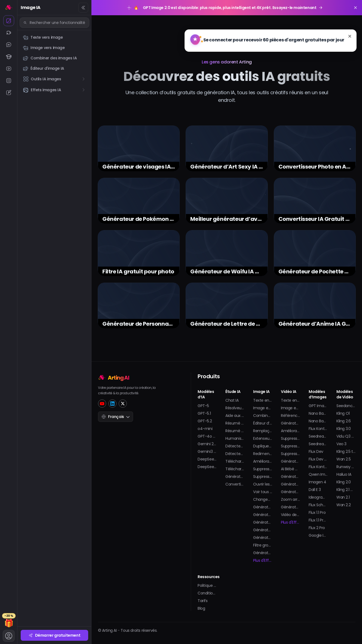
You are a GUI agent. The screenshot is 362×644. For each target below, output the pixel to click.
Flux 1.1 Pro (317, 512)
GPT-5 (203, 406)
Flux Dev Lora (318, 459)
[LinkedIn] (112, 404)
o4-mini (205, 429)
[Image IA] (9, 21)
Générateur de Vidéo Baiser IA (290, 461)
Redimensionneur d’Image (263, 454)
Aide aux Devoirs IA (235, 416)
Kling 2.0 (343, 482)
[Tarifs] (9, 620)
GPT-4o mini (207, 436)
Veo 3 (341, 444)
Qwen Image (318, 474)
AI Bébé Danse (290, 469)
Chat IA (232, 400)
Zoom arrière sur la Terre (290, 499)
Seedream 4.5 (318, 436)
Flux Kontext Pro (318, 429)
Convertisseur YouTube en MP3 (235, 484)
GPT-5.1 (204, 413)
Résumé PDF (235, 431)
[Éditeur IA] (9, 93)
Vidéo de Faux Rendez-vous (290, 515)
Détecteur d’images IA (235, 454)
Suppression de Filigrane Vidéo (290, 446)
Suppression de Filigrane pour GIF (263, 477)
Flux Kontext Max (318, 467)
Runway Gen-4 (346, 467)
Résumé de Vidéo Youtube (235, 423)
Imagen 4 (317, 482)
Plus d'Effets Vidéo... (290, 522)
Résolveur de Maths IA (235, 408)
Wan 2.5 (343, 459)
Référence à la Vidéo (290, 416)
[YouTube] (102, 404)
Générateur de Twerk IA (290, 484)
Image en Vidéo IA (290, 408)
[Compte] (9, 636)
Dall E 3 (315, 490)
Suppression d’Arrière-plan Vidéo (290, 454)
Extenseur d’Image (263, 438)
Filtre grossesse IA (263, 545)
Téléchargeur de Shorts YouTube (235, 469)
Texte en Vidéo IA (290, 400)
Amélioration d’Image (263, 461)
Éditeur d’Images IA (263, 423)
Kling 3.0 (343, 429)
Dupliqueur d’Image (263, 446)
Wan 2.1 (343, 497)
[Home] (133, 377)
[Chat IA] (9, 45)
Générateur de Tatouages (263, 530)
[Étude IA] (9, 57)
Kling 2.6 (343, 421)
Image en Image (263, 408)
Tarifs (203, 601)
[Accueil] (9, 7)
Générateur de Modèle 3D (263, 522)
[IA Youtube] (9, 69)
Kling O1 (343, 413)
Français (116, 417)
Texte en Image (263, 400)
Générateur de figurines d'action (290, 492)
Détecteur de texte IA (235, 446)
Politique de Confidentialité (207, 585)
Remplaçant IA (263, 431)
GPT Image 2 (318, 406)
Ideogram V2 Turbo (318, 497)
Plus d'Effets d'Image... (263, 560)
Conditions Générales (207, 593)
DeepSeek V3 (207, 467)
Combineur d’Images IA (263, 416)
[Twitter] (123, 404)
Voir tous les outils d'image (263, 492)
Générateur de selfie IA (263, 538)
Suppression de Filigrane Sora (290, 438)
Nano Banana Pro (318, 421)
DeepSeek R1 (207, 459)
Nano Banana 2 (318, 413)
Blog (201, 608)
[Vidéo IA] (9, 33)
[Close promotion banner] (355, 8)
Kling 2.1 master (346, 490)
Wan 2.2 (343, 505)
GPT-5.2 (205, 421)
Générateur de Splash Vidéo (290, 507)
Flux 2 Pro (317, 528)
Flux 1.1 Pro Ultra (318, 520)
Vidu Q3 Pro (346, 436)
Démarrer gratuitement (55, 635)
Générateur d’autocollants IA (263, 553)
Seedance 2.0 (346, 406)
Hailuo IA (344, 474)
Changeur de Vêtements (263, 499)
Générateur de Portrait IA (263, 507)
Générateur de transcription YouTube (235, 477)
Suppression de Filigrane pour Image (263, 469)
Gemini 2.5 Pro (207, 444)
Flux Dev (316, 451)
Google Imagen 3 (318, 535)
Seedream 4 (318, 444)
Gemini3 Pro (207, 451)
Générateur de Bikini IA (290, 477)
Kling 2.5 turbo (346, 451)
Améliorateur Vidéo (290, 431)
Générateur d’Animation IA (290, 423)
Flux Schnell (318, 505)
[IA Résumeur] (9, 81)
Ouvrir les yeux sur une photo (263, 484)
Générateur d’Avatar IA (263, 515)
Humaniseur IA (235, 438)
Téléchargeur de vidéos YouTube (235, 461)
